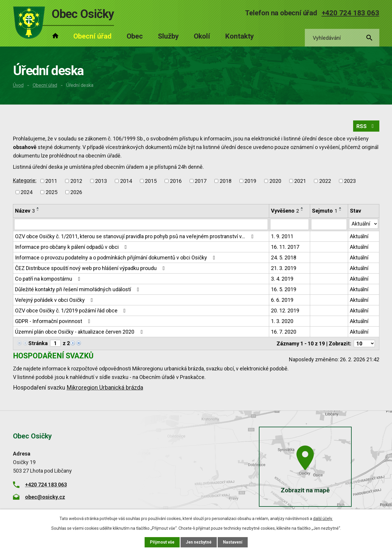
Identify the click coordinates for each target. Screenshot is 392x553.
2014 (126, 181)
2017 (201, 181)
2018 (226, 181)
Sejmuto (325, 211)
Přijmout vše (162, 542)
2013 (101, 181)
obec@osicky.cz (45, 497)
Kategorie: (25, 180)
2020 (275, 181)
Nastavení (233, 542)
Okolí (202, 36)
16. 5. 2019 (284, 289)
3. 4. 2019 (282, 279)
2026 (76, 192)
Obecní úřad (45, 85)
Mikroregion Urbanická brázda (105, 388)
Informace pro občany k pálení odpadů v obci (72, 247)
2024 (27, 192)
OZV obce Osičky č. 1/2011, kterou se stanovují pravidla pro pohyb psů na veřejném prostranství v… (135, 236)
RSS (366, 126)
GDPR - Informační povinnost (54, 321)
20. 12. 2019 (285, 311)
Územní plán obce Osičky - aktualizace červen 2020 (80, 332)
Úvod (18, 85)
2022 (325, 181)
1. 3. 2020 (282, 321)
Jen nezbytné (199, 542)
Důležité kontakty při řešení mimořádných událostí (78, 289)
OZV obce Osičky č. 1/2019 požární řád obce (72, 311)
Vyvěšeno (285, 211)
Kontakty (239, 36)
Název (25, 211)
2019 (250, 181)
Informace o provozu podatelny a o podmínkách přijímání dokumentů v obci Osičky (116, 258)
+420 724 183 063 (350, 13)
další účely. (323, 519)
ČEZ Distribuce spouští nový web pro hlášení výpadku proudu (91, 268)
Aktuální (359, 236)
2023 (350, 181)
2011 (51, 181)
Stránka (38, 343)
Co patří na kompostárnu (49, 279)
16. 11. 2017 (285, 247)
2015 (151, 181)
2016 (176, 181)
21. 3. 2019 (284, 268)
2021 (300, 181)
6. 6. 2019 (282, 300)
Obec (135, 36)
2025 (52, 192)
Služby (168, 36)
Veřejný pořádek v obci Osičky (55, 300)
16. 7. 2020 (284, 332)
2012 (76, 181)
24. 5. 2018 (284, 258)
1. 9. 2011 (282, 236)
